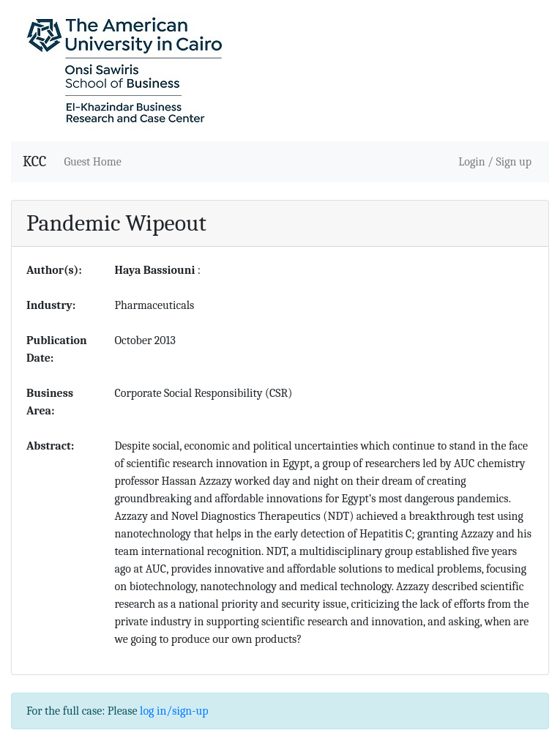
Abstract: (50, 446)
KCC (34, 161)
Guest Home (92, 162)
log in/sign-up (174, 711)
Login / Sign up (495, 162)
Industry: (51, 305)
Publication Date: (57, 349)
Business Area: (50, 402)
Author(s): (54, 270)
